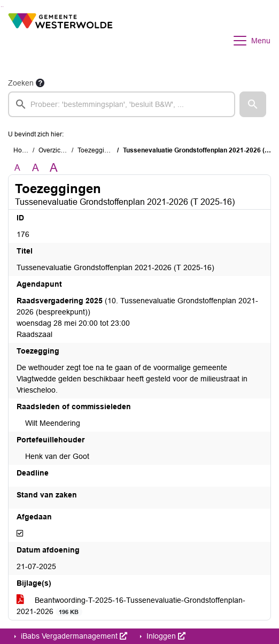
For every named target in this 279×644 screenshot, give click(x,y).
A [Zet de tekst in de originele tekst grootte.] (17, 168)
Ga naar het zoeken (1, 7)
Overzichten (56, 150)
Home (22, 150)
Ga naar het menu (3, 7)
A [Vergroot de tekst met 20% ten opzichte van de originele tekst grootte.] (36, 168)
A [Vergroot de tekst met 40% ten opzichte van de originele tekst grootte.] (54, 168)
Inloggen (165, 636)
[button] (253, 104)
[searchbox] (122, 104)
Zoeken (21, 83)
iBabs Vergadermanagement (73, 636)
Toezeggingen (98, 150)
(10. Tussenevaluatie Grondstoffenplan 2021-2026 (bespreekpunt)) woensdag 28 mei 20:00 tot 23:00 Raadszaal (137, 317)
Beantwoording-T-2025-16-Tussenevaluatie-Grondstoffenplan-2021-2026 (131, 606)
